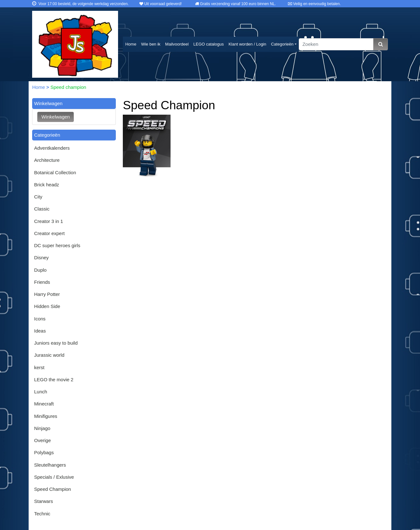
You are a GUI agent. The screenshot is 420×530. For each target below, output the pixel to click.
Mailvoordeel (177, 44)
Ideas (40, 331)
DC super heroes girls (57, 245)
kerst (39, 367)
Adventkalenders (52, 148)
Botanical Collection (55, 172)
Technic (42, 514)
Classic (42, 209)
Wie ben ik (151, 44)
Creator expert (49, 233)
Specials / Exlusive (54, 477)
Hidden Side (47, 306)
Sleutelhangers (50, 465)
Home (131, 44)
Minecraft (44, 404)
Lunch (41, 392)
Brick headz (46, 185)
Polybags (44, 452)
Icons (40, 319)
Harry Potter (47, 294)
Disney (41, 258)
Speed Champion (52, 489)
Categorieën (282, 44)
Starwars (43, 501)
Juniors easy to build (56, 343)
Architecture (47, 160)
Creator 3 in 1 (49, 221)
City (38, 197)
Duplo (40, 270)
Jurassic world (49, 355)
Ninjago (42, 428)
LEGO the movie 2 (54, 380)
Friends (42, 282)
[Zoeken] (336, 44)
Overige (42, 440)
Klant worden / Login (247, 44)
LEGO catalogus (209, 44)
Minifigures (46, 416)
